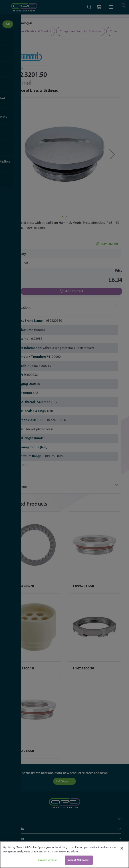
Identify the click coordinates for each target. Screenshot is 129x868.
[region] (64, 855)
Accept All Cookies (79, 860)
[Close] (122, 848)
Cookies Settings (47, 860)
